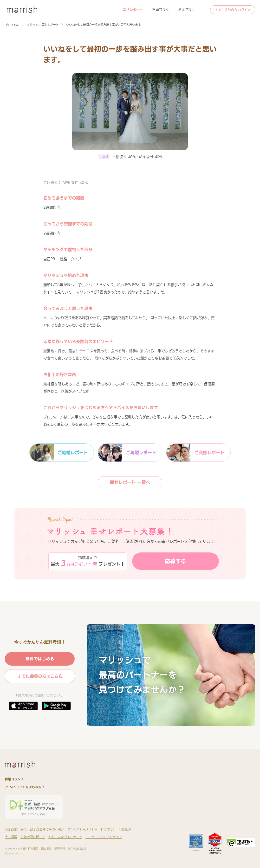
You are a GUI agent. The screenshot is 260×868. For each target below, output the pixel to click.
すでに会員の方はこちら (40, 676)
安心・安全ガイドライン (65, 837)
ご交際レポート (195, 453)
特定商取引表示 (16, 830)
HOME (15, 25)
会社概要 (11, 837)
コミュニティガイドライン (104, 837)
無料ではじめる (40, 659)
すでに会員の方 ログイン (233, 10)
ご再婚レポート (127, 453)
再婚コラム (160, 10)
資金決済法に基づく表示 (47, 830)
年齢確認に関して (33, 837)
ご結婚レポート (59, 453)
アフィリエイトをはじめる (23, 787)
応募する (175, 561)
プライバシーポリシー (82, 830)
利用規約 (125, 830)
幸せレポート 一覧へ (130, 482)
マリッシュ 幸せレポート (43, 25)
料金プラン (187, 10)
